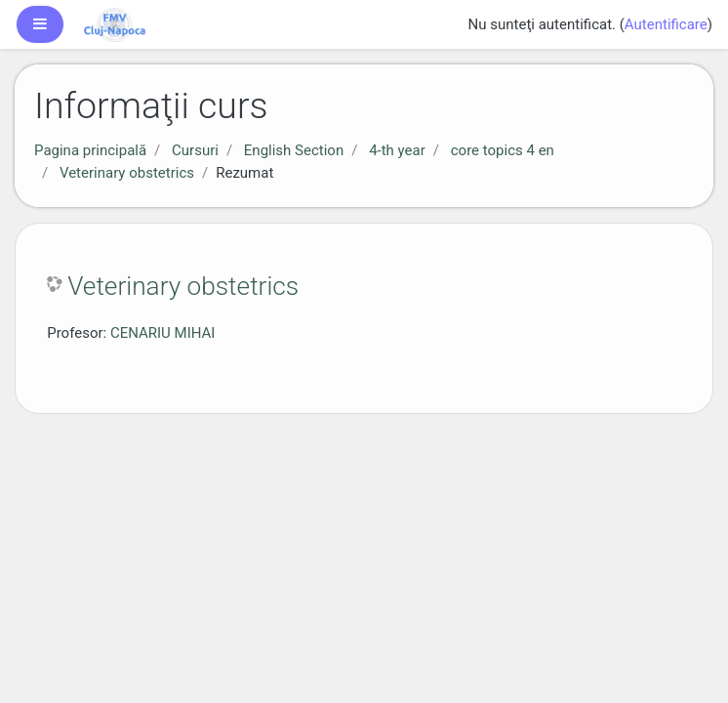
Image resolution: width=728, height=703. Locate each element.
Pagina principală (90, 150)
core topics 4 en (503, 150)
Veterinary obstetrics (127, 173)
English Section (294, 150)
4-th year (397, 150)
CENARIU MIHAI (163, 333)
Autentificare (666, 24)
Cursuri (195, 150)
